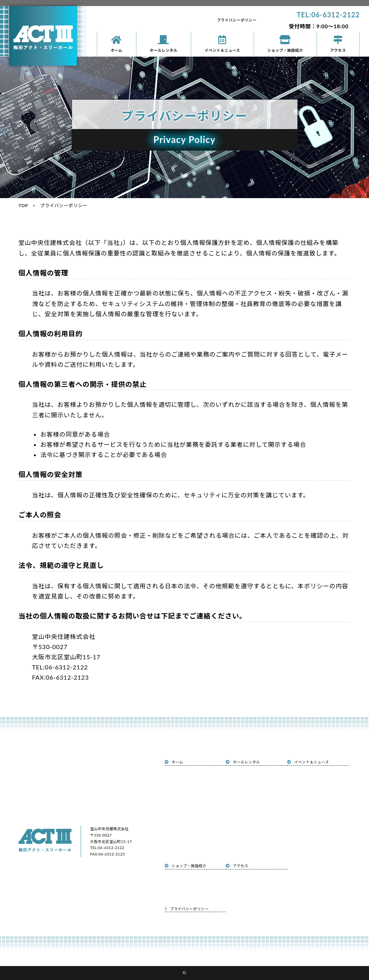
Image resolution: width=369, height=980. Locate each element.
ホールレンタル (164, 44)
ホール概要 (239, 775)
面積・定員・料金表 (245, 826)
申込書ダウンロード (245, 837)
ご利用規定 (239, 847)
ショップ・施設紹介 (285, 44)
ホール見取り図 (242, 816)
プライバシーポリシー (237, 20)
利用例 (237, 785)
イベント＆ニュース (222, 44)
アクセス (338, 44)
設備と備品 (239, 795)
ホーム (117, 44)
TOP (23, 205)
